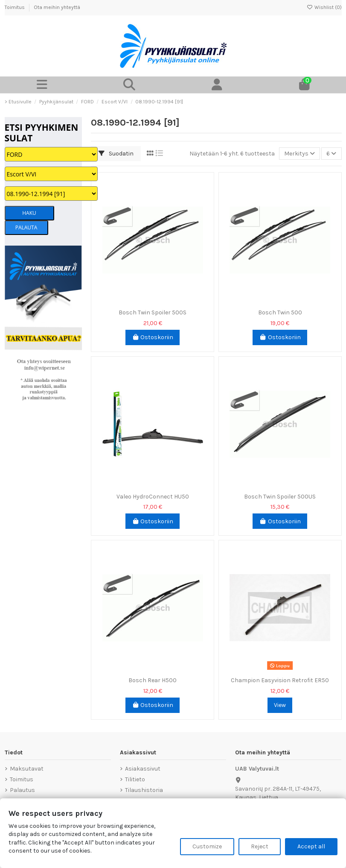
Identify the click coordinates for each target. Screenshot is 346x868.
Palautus (22, 790)
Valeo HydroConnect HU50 (153, 497)
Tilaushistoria (144, 790)
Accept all (311, 846)
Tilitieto (135, 779)
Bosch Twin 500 (280, 312)
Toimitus (15, 7)
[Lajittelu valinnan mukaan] (299, 154)
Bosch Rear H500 (153, 680)
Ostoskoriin (153, 337)
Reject (260, 846)
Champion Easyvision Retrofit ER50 (280, 680)
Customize (207, 846)
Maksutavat (27, 769)
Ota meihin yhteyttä (57, 7)
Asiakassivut (143, 769)
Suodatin (116, 154)
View (280, 705)
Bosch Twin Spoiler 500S (153, 312)
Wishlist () (324, 7)
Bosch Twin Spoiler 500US (280, 497)
